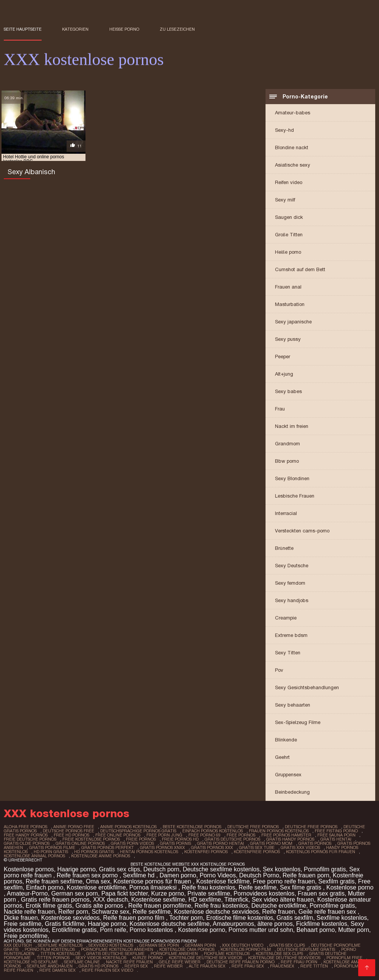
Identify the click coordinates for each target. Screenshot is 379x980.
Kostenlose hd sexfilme (31, 962)
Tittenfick (236, 900)
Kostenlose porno (350, 887)
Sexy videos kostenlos (101, 958)
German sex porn (75, 893)
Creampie (286, 618)
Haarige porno (76, 869)
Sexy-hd (284, 130)
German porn (200, 945)
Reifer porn (73, 912)
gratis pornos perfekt (108, 847)
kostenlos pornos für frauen (321, 852)
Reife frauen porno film (134, 918)
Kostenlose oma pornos (187, 949)
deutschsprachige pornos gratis (138, 831)
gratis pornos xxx (212, 847)
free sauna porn (336, 835)
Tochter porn (186, 918)
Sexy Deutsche (292, 566)
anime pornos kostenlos (128, 827)
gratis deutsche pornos (232, 839)
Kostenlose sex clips (279, 953)
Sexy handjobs (292, 600)
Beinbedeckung (292, 792)
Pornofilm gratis (325, 869)
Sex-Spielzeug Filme (298, 722)
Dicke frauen (21, 918)
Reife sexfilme (258, 887)
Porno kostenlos (152, 930)
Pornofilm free (344, 958)
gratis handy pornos (290, 839)
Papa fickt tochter (125, 893)
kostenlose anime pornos (101, 856)
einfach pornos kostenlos (213, 831)
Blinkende (286, 740)
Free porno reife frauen (284, 881)
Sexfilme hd (140, 875)
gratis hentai (336, 839)
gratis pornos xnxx (162, 847)
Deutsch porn (161, 869)
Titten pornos (53, 958)
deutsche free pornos (253, 827)
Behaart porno (316, 930)
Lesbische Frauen (295, 496)
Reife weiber (168, 966)
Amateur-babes (293, 113)
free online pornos (118, 835)
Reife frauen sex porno (88, 875)
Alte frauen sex (207, 966)
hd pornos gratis (94, 852)
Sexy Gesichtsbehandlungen (307, 687)
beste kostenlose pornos (192, 827)
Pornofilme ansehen (174, 953)
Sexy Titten (288, 653)
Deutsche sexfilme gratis (306, 949)
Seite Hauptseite (23, 29)
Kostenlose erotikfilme (96, 887)
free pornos (241, 835)
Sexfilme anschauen (50, 966)
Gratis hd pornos (99, 966)
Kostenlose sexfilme (158, 900)
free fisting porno (336, 831)
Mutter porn (354, 930)
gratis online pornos (80, 843)
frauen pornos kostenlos (279, 831)
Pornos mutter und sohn (261, 930)
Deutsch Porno (259, 875)
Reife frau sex (248, 966)
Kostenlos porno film (246, 949)
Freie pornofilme (26, 936)
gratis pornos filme (52, 847)
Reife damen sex (57, 970)
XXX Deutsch (18, 945)
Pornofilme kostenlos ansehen (117, 949)
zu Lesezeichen (177, 29)
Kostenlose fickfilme (223, 881)
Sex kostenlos (282, 869)
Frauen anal (288, 287)
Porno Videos (218, 875)
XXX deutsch (111, 900)
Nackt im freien (292, 426)
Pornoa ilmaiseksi (154, 887)
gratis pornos (315, 843)
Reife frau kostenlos (208, 887)
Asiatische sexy (293, 165)
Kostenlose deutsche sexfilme (170, 924)
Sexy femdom (290, 583)
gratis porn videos (132, 843)
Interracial (286, 513)
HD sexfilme (205, 900)
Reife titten (314, 966)
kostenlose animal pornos (34, 856)
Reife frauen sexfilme (54, 881)
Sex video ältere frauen (283, 900)
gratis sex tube (257, 847)
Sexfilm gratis (337, 881)
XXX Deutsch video (243, 945)
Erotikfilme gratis (74, 930)
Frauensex (282, 966)
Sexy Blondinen (292, 478)
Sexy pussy (288, 339)
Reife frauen (279, 912)
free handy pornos (26, 835)
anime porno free (74, 827)
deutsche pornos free (68, 831)
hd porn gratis (51, 852)
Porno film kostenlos (50, 949)
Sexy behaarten (293, 705)
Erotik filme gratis (49, 906)
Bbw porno (287, 461)
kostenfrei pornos (206, 852)
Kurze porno (168, 893)
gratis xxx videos (300, 847)
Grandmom (287, 444)
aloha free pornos (26, 827)
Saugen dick (289, 217)
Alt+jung (284, 374)
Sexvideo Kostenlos (111, 945)
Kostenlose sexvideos (71, 918)
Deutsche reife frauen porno (241, 962)
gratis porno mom (271, 843)
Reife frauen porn (306, 875)
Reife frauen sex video (107, 970)
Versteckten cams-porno (302, 531)
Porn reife (113, 930)
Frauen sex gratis (321, 893)
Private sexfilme (209, 893)
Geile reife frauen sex (328, 912)
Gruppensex (288, 775)
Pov (279, 670)
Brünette (284, 548)
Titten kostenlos (60, 953)
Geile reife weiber (180, 962)
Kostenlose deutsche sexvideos (216, 912)
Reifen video (289, 182)
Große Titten (289, 235)
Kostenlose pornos (29, 869)
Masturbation (290, 304)
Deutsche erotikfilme (279, 906)
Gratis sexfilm (295, 918)
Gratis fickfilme (64, 924)
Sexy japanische (293, 322)
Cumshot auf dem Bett (300, 269)
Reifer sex (136, 966)
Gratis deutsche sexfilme (115, 953)
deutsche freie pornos (311, 827)
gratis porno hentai (221, 843)
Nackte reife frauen (29, 912)
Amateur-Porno (27, 893)
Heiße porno (124, 29)
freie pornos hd (180, 839)
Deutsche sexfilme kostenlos (221, 869)
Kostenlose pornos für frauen (153, 881)
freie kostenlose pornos (91, 839)
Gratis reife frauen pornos (55, 900)
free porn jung (164, 835)
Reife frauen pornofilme (160, 906)
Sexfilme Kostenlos (60, 945)
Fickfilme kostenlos (322, 924)
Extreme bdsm (291, 635)
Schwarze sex (110, 912)
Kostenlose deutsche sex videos (205, 958)
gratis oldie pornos (27, 843)
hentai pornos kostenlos (149, 852)
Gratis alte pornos (100, 906)
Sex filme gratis (301, 887)
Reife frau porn (299, 962)
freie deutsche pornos (30, 839)
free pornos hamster (286, 835)
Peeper (283, 357)
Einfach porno (45, 887)
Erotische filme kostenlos (240, 918)
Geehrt (282, 757)
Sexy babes (288, 391)
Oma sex (98, 881)
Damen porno (178, 875)
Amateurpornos (233, 924)
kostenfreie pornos (257, 852)
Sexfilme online (82, 962)
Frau (280, 409)
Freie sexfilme (23, 924)
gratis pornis (176, 843)
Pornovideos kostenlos (264, 893)
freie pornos (141, 839)
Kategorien (75, 29)
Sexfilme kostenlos (342, 918)
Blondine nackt (292, 147)
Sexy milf (285, 200)
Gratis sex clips (120, 869)
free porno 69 (204, 835)
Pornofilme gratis (332, 906)
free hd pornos (71, 835)
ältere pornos (275, 924)
